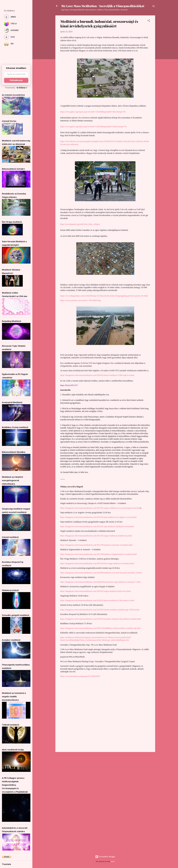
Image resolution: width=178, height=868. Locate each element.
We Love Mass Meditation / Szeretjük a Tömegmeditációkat (103, 6)
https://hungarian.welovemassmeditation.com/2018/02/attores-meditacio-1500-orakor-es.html (97, 375)
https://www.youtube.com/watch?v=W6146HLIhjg (80, 300)
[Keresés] (154, 7)
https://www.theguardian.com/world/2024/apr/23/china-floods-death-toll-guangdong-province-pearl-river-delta (104, 296)
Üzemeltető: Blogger (105, 857)
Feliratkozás (16, 80)
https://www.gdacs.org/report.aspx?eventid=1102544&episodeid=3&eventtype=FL (93, 112)
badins (113, 862)
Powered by (16, 88)
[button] (149, 21)
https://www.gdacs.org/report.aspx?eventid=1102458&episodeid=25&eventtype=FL (94, 127)
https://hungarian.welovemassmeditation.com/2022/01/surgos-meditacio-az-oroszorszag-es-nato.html (100, 508)
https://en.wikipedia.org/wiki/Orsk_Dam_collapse (80, 224)
